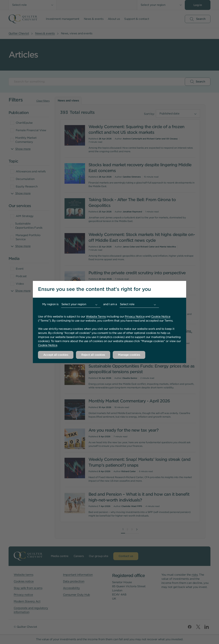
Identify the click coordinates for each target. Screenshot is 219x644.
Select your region (74, 304)
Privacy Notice (135, 317)
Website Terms (96, 317)
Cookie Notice (161, 317)
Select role (127, 304)
